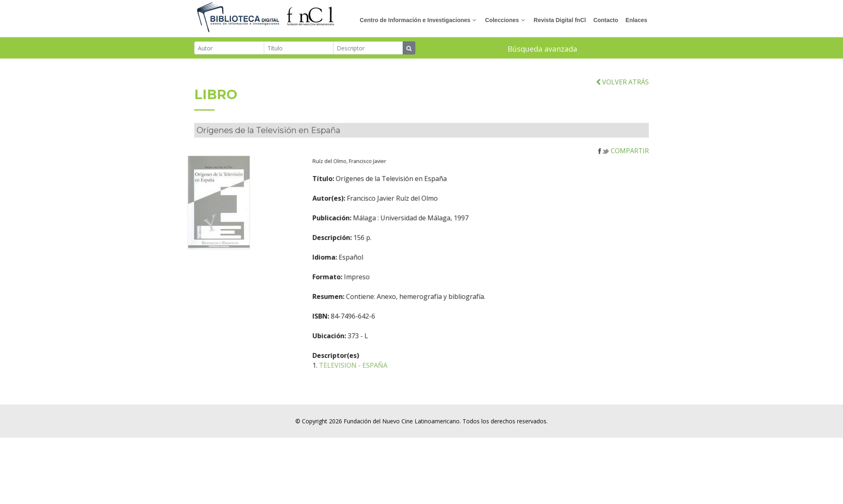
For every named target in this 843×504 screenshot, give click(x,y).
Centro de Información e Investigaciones (415, 20)
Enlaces (636, 20)
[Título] (299, 49)
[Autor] (229, 49)
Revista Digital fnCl (560, 20)
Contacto (606, 20)
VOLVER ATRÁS (622, 93)
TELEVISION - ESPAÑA (383, 376)
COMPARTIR (623, 161)
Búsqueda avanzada (542, 50)
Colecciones (502, 20)
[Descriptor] (368, 49)
